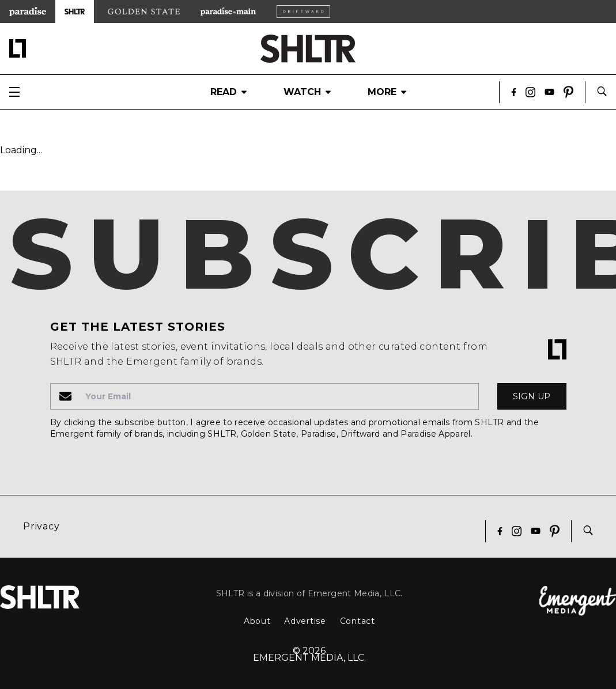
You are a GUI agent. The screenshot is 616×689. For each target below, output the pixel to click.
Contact (358, 621)
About (257, 621)
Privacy (41, 526)
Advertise (305, 621)
